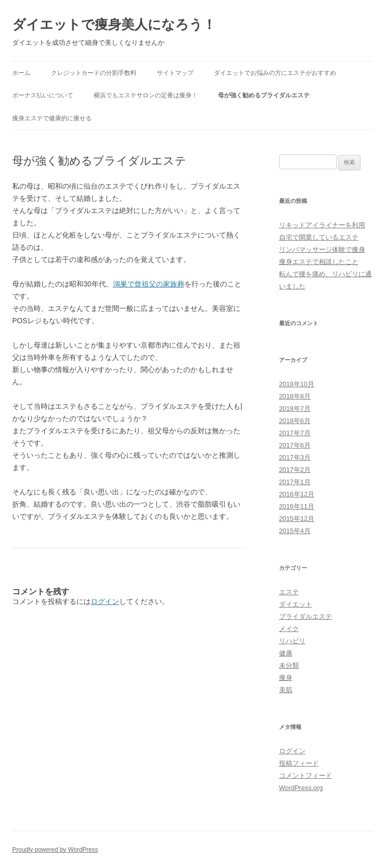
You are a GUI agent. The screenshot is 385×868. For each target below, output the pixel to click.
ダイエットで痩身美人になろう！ (114, 24)
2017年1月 (295, 482)
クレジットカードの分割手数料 (94, 73)
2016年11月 (297, 506)
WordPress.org (301, 788)
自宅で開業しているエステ (319, 237)
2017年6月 (295, 445)
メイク (289, 629)
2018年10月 (297, 384)
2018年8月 (295, 396)
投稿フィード (299, 763)
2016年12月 (297, 494)
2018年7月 (295, 409)
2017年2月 (295, 470)
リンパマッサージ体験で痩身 (322, 249)
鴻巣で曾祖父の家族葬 (149, 284)
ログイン (105, 601)
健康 (286, 653)
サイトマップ (175, 73)
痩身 (286, 678)
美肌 (286, 690)
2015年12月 (297, 519)
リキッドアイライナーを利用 (322, 225)
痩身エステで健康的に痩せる (52, 118)
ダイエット (296, 604)
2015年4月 (295, 531)
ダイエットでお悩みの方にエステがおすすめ (275, 73)
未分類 (289, 665)
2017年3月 (295, 457)
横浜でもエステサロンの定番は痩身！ (146, 95)
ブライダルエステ (306, 616)
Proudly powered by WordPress (55, 850)
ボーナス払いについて (43, 95)
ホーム (21, 73)
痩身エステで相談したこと (319, 262)
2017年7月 (295, 433)
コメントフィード (306, 775)
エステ (289, 592)
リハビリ (292, 641)
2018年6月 (295, 421)
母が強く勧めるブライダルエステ (264, 95)
